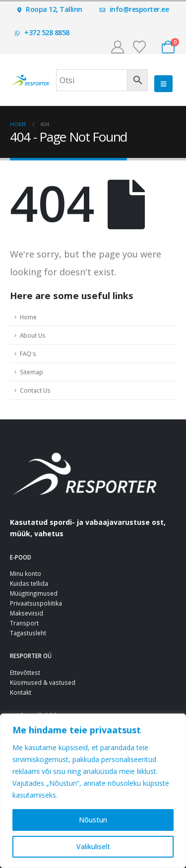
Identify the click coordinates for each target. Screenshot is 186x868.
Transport (24, 623)
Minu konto (26, 573)
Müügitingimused (34, 593)
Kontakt (21, 692)
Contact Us (35, 390)
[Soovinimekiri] (140, 47)
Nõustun (93, 820)
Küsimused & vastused (43, 682)
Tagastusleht (28, 633)
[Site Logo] (30, 80)
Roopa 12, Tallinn (50, 9)
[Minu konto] (117, 47)
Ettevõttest (25, 672)
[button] (163, 84)
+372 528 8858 (42, 32)
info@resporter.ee (134, 9)
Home (28, 317)
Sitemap (31, 372)
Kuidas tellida (29, 583)
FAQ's (28, 354)
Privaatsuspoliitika (36, 603)
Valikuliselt (93, 846)
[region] (93, 791)
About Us (33, 335)
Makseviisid (27, 613)
